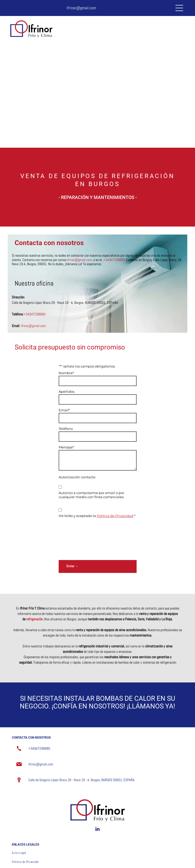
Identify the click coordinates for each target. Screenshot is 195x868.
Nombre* (66, 373)
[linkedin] (98, 793)
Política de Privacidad (115, 516)
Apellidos (67, 391)
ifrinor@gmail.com (81, 8)
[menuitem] (97, 816)
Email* (64, 410)
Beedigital (182, 860)
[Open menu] (179, 8)
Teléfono (66, 429)
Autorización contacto (77, 477)
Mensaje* (66, 447)
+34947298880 (35, 314)
